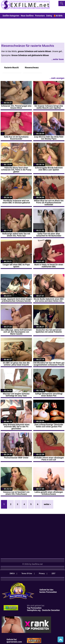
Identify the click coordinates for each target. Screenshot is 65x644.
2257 (53, 574)
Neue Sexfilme (27, 16)
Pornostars (40, 16)
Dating (49, 16)
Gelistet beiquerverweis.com (14, 641)
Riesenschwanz (32, 68)
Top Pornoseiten (34, 608)
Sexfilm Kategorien (11, 16)
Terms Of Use (27, 574)
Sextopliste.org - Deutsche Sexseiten (43, 610)
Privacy (42, 574)
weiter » (47, 504)
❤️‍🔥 (58, 16)
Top (60, 640)
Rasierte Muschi (12, 68)
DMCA (12, 574)
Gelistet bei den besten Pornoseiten (48, 591)
